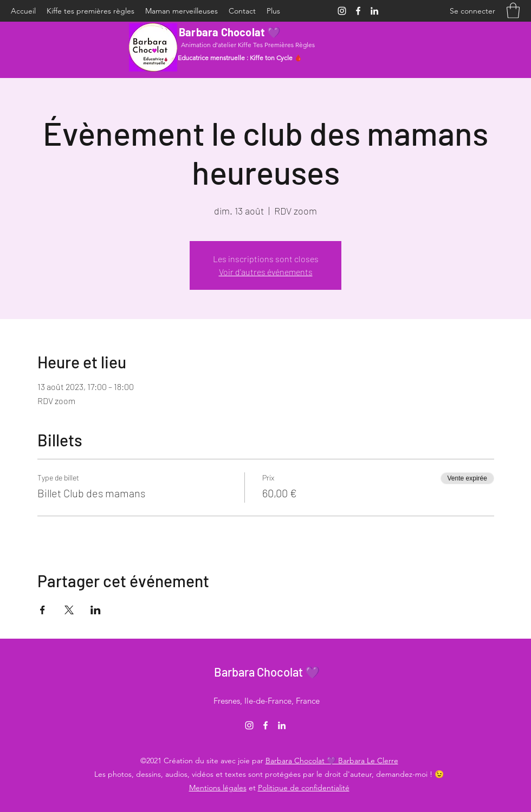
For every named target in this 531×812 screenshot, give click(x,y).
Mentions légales (218, 788)
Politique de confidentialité (304, 788)
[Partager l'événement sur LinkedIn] (96, 610)
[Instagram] (342, 11)
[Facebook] (358, 11)
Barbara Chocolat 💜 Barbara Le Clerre (332, 761)
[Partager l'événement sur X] (69, 610)
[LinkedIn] (374, 11)
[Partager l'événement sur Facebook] (43, 610)
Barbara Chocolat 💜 (230, 32)
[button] (513, 11)
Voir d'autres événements (266, 272)
